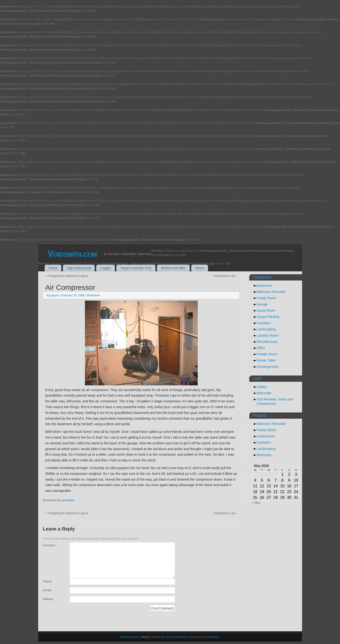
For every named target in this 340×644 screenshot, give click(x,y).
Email (47, 591)
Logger (106, 268)
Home (53, 268)
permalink (68, 500)
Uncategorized (267, 367)
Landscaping (266, 329)
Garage (262, 304)
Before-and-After (173, 268)
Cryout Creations (176, 637)
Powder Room (267, 354)
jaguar (55, 295)
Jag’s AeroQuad (79, 268)
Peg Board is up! (225, 276)
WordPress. (212, 637)
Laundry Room (268, 335)
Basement (94, 295)
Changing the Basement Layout (67, 276)
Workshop (264, 455)
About (200, 268)
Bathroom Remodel (271, 292)
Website (48, 599)
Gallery (262, 387)
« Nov (256, 503)
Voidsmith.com (72, 254)
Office (261, 348)
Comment (49, 545)
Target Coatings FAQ (136, 268)
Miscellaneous (267, 342)
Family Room (266, 298)
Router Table (266, 360)
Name (47, 582)
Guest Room (266, 310)
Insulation (264, 323)
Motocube (264, 393)
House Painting (268, 317)
